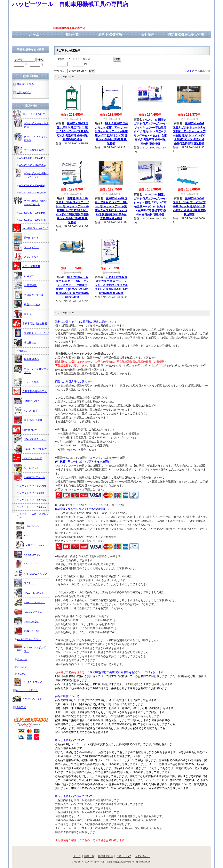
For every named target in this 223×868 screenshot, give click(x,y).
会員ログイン (24, 92)
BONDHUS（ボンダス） (30, 648)
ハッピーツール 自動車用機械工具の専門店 (70, 4)
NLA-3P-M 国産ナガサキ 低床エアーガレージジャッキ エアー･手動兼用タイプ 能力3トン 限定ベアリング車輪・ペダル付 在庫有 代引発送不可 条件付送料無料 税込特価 (150, 132)
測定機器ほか (25, 430)
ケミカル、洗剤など (27, 690)
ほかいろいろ (28, 526)
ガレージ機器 (26, 382)
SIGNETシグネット (30, 477)
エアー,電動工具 (26, 266)
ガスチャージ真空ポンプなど (31, 369)
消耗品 (23, 351)
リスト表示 (191, 71)
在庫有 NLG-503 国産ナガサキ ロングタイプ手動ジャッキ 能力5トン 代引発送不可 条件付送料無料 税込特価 (189, 206)
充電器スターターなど (31, 333)
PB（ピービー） (28, 564)
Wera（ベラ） (27, 621)
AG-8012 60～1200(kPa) (33, 165)
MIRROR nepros (30, 545)
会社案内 (148, 35)
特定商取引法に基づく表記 (186, 37)
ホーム (34, 35)
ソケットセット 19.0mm (33, 507)
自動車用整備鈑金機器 (30, 323)
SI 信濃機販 (25, 285)
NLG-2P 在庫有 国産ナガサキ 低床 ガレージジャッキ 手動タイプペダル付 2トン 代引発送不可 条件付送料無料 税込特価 (111, 285)
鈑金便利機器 (26, 359)
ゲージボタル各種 (29, 150)
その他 (21, 674)
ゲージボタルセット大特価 (31, 124)
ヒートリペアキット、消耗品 (31, 137)
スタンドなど (26, 257)
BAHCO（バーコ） (30, 602)
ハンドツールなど (27, 458)
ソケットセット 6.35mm (33, 486)
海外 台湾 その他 (28, 420)
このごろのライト (27, 699)
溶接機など (25, 342)
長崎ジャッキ (26, 237)
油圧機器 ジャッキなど (30, 228)
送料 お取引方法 (110, 35)
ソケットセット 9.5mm (32, 493)
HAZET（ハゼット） (30, 593)
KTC (21, 535)
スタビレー (25, 583)
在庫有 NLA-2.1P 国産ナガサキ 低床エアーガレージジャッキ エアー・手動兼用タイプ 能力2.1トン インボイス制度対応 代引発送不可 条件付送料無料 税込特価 (72, 210)
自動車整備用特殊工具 (30, 391)
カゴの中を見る (25, 84)
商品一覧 (72, 35)
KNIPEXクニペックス (31, 574)
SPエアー (24, 276)
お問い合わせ (143, 856)
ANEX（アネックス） (29, 639)
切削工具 (21, 707)
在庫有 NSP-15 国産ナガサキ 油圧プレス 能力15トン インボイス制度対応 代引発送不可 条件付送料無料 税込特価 (72, 131)
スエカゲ (22, 667)
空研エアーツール (29, 295)
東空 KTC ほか (27, 304)
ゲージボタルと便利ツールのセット (31, 174)
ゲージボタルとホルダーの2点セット (31, 201)
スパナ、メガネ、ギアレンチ (34, 516)
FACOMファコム (28, 612)
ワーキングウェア (27, 682)
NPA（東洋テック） (30, 439)
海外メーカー (26, 314)
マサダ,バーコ (27, 247)
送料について (124, 856)
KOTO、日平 (26, 411)
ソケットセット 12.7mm (33, 500)
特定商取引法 (105, 856)
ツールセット (26, 468)
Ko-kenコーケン (28, 554)
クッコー (22, 659)
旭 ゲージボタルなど (29, 114)
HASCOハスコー (28, 401)
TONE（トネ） (27, 631)
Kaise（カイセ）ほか (31, 449)
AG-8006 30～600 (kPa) (32, 158)
